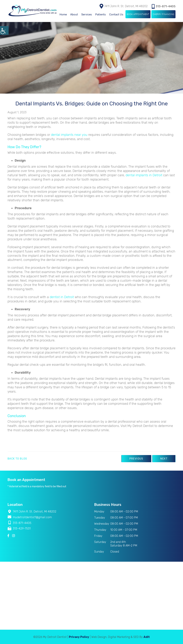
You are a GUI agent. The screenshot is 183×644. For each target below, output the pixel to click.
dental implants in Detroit (144, 175)
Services (87, 14)
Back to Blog (17, 458)
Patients (101, 14)
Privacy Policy (79, 637)
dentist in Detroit (62, 297)
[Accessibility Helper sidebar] (4, 30)
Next (164, 458)
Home (63, 14)
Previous (136, 458)
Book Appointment (138, 14)
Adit (147, 637)
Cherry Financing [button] (163, 14)
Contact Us (116, 14)
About (74, 14)
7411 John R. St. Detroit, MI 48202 (124, 6)
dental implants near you (69, 134)
